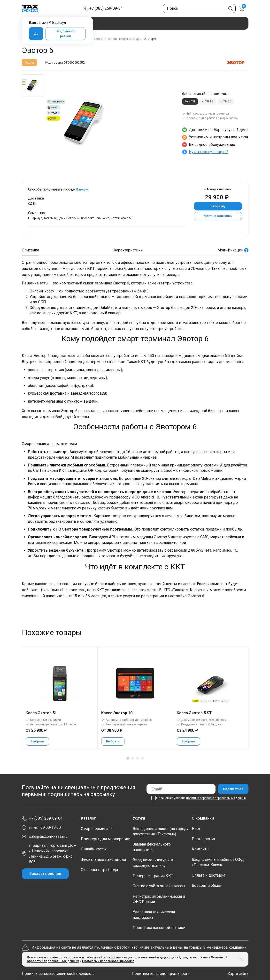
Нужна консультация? (209, 152)
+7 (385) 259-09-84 (106, 8)
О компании (203, 818)
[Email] (181, 789)
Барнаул (82, 189)
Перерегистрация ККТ (153, 876)
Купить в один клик (218, 216)
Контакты (201, 849)
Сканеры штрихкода (99, 870)
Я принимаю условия (201, 798)
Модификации (233, 250)
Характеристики (128, 250)
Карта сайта (238, 974)
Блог (196, 829)
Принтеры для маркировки (106, 839)
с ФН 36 (226, 101)
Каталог (88, 818)
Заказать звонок (45, 874)
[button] (128, 758)
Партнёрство (203, 839)
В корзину (218, 206)
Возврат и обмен (207, 885)
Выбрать (37, 741)
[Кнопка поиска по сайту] (231, 8)
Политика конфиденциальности (161, 974)
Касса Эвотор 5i (41, 713)
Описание (31, 250)
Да (36, 34)
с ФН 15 (208, 101)
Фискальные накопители (103, 860)
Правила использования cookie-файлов (58, 974)
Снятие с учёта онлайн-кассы (159, 886)
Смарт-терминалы (97, 829)
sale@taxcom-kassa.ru (48, 836)
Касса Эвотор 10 (117, 713)
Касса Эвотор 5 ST (194, 713)
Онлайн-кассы (94, 849)
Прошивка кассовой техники (159, 928)
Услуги (139, 818)
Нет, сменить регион (66, 34)
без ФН (190, 101)
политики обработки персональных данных (216, 798)
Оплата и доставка (208, 875)
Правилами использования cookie (108, 961)
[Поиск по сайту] (199, 8)
